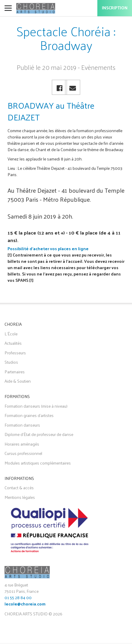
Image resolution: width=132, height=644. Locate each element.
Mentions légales (20, 497)
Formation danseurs (22, 425)
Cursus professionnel (23, 453)
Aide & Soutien (18, 381)
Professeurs (15, 353)
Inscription (115, 8)
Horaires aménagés (22, 444)
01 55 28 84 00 (18, 597)
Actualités (13, 343)
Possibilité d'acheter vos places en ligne (48, 249)
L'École (11, 334)
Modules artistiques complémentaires (38, 463)
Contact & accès (19, 488)
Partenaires (15, 372)
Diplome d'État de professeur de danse (39, 434)
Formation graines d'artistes (29, 415)
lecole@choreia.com (25, 604)
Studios (11, 362)
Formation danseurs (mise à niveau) (36, 406)
